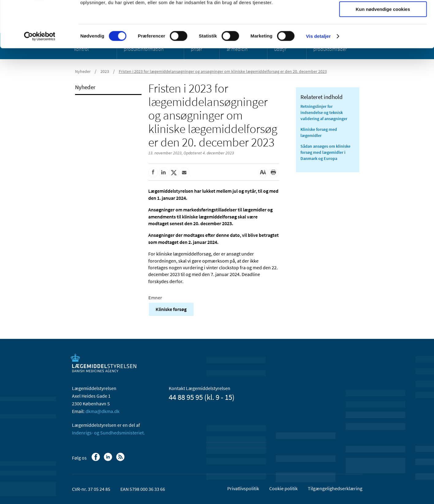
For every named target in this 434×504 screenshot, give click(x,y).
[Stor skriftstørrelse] (263, 172)
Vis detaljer (318, 78)
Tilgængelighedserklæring (335, 488)
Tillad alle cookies (383, 15)
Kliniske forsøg (171, 309)
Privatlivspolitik (243, 488)
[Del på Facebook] (153, 172)
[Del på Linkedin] (164, 172)
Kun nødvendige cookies (383, 51)
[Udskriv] (274, 172)
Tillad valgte (383, 33)
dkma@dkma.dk (102, 411)
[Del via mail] (184, 172)
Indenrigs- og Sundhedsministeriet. (108, 433)
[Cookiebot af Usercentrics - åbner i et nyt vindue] (40, 78)
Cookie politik (283, 488)
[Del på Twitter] (174, 172)
